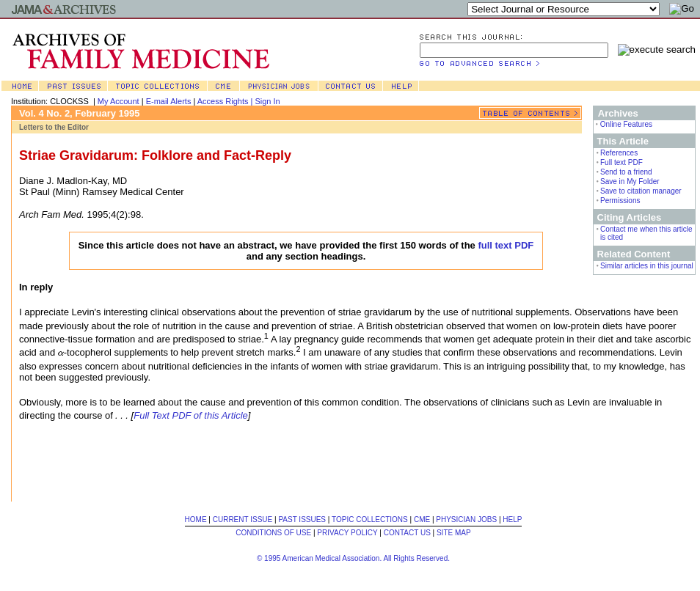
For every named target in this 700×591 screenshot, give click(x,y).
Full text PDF (621, 162)
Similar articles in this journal (647, 266)
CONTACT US (407, 533)
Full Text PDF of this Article (191, 415)
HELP (512, 520)
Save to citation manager (641, 191)
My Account (119, 101)
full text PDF (506, 245)
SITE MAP (454, 533)
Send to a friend (626, 172)
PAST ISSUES (302, 520)
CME (422, 520)
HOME (196, 520)
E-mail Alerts (169, 101)
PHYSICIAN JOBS (466, 520)
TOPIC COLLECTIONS (370, 520)
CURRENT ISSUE (243, 520)
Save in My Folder (630, 181)
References (619, 153)
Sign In (267, 101)
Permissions (620, 201)
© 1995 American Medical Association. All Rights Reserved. (353, 558)
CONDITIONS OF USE (273, 533)
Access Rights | (226, 101)
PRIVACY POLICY (347, 533)
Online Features (626, 124)
